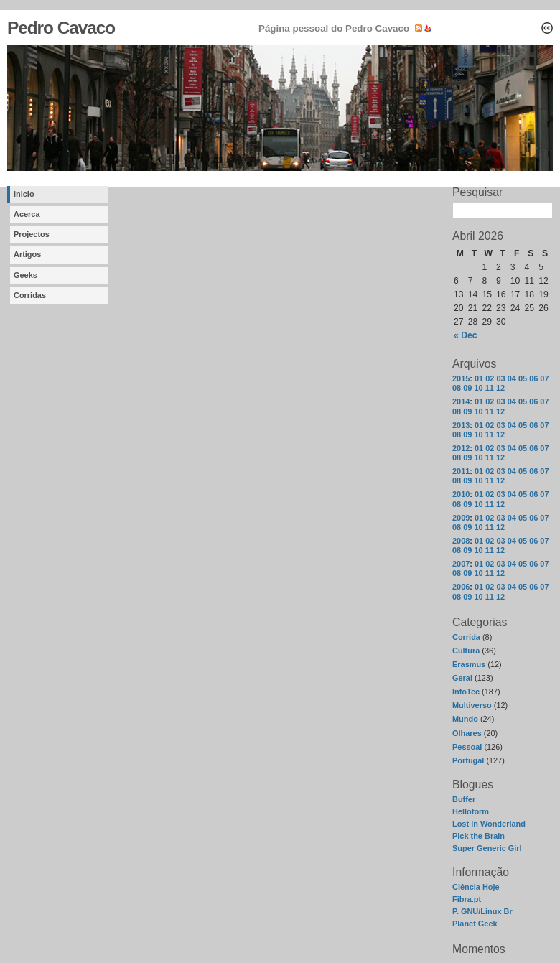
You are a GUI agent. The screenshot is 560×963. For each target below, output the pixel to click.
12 (500, 388)
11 (490, 388)
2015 (461, 378)
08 (457, 388)
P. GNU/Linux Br (482, 911)
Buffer (464, 799)
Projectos (32, 234)
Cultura (466, 651)
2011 (461, 471)
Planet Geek (475, 924)
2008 (461, 541)
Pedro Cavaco (61, 28)
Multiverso (472, 705)
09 (467, 388)
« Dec (465, 335)
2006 (461, 587)
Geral (462, 678)
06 (533, 378)
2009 (461, 518)
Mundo (465, 719)
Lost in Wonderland (489, 824)
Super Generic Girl (487, 848)
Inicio (24, 194)
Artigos (27, 254)
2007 (461, 564)
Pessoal (467, 747)
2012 (461, 448)
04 (512, 378)
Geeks (25, 275)
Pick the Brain (479, 836)
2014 (461, 401)
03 (500, 378)
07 (544, 378)
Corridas (30, 295)
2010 (461, 494)
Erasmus (469, 664)
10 (478, 388)
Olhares (467, 733)
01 (479, 378)
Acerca (27, 214)
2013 (461, 425)
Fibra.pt (467, 899)
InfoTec (466, 692)
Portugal (468, 760)
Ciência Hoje (476, 887)
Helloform (471, 811)
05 (523, 378)
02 (490, 378)
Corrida (466, 637)
